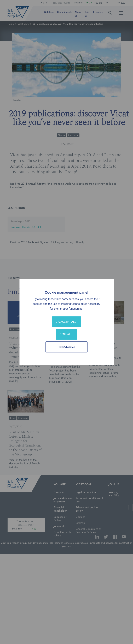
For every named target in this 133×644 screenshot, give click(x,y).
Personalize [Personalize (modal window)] (66, 347)
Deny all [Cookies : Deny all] (66, 334)
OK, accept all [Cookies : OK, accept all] (66, 322)
